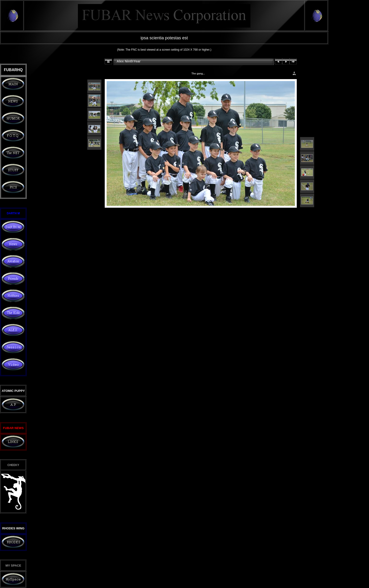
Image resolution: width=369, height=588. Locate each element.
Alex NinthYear (129, 61)
